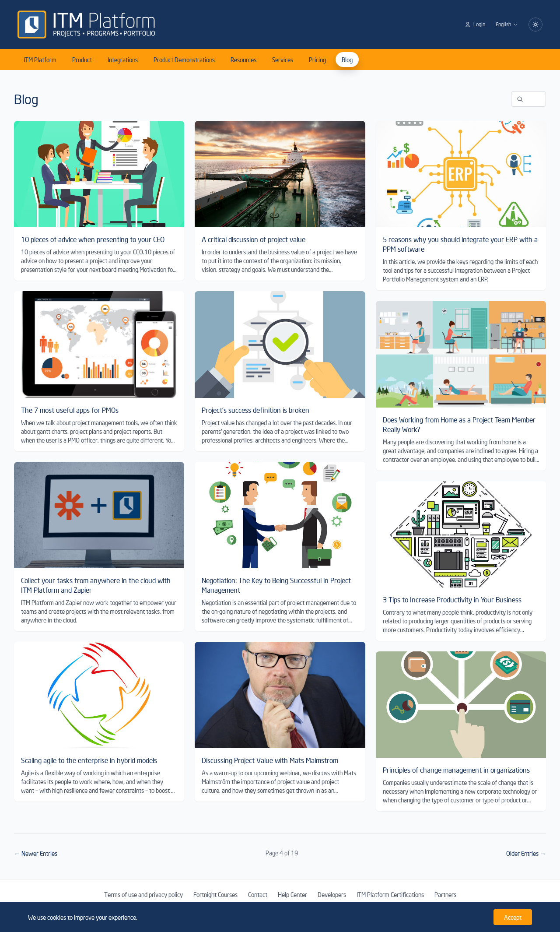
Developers (332, 894)
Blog (347, 60)
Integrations (123, 60)
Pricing (317, 60)
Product (82, 60)
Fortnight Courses (215, 894)
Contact (258, 894)
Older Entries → (526, 853)
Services (283, 60)
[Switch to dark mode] (535, 25)
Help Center (292, 894)
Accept (513, 917)
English (507, 24)
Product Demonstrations (184, 60)
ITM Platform (40, 60)
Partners (445, 894)
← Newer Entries (36, 853)
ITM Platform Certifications (390, 894)
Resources (243, 60)
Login (475, 24)
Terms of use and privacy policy (143, 894)
